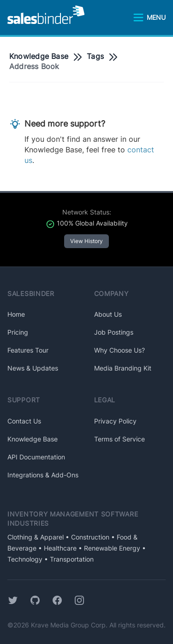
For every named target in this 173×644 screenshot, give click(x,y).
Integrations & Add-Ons (43, 475)
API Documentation (36, 457)
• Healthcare (57, 548)
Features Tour (28, 350)
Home (16, 314)
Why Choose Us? (119, 350)
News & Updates (33, 368)
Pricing (18, 332)
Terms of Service (119, 439)
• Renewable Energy (108, 548)
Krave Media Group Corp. (69, 625)
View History (86, 241)
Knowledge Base (39, 56)
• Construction (86, 537)
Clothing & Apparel (36, 537)
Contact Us (24, 421)
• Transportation (68, 559)
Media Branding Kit (123, 368)
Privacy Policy (115, 421)
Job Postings (114, 332)
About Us (108, 314)
